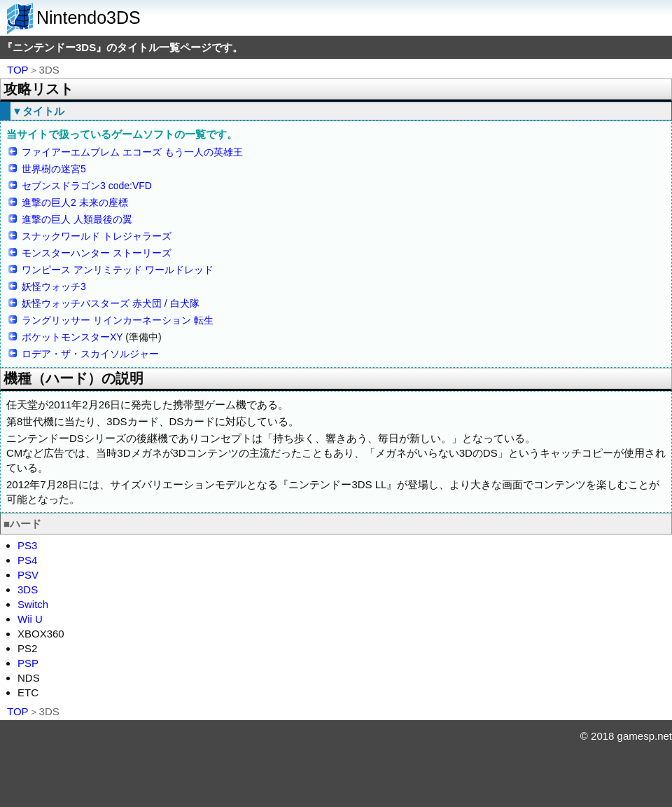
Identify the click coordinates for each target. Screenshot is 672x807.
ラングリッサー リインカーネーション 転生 (118, 320)
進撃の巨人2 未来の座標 (75, 202)
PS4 (27, 560)
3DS (28, 589)
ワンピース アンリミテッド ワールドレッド (118, 270)
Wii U (30, 619)
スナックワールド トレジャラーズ (97, 236)
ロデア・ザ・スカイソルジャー (90, 354)
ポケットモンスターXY (72, 337)
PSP (28, 663)
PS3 (27, 545)
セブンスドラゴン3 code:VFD (87, 186)
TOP (18, 70)
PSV (28, 575)
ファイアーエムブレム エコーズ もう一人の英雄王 (132, 152)
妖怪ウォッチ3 (54, 287)
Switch (33, 604)
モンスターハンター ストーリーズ (97, 253)
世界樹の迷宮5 (54, 169)
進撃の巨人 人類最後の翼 (77, 219)
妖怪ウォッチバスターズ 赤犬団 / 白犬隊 (111, 303)
